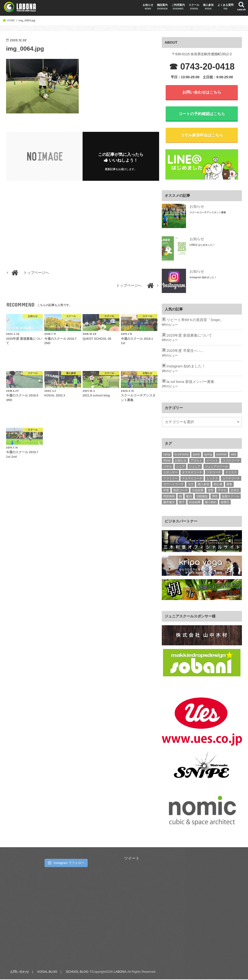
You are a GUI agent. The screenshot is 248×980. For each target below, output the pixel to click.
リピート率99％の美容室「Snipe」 (195, 321)
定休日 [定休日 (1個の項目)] (235, 491)
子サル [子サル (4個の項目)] (222, 491)
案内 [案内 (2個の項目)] (189, 497)
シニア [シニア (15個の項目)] (180, 467)
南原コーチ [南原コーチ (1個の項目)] (180, 491)
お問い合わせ (19, 972)
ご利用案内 (178, 7)
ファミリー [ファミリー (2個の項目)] (170, 479)
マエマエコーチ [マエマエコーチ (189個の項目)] (192, 479)
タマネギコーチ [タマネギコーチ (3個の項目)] (192, 473)
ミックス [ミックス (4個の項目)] (212, 479)
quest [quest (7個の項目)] (196, 455)
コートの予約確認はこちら (202, 114)
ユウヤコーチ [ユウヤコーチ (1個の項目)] (231, 479)
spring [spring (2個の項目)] (208, 455)
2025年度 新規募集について (189, 337)
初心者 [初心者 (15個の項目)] (218, 485)
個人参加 (208, 7)
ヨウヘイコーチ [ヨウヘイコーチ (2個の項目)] (173, 485)
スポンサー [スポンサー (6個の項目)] (170, 473)
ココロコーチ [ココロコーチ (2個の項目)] (231, 461)
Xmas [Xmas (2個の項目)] (167, 461)
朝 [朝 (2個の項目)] (180, 497)
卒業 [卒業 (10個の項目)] (166, 491)
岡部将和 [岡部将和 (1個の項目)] (169, 497)
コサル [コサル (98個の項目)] (168, 467)
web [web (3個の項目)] (233, 455)
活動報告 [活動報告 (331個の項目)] (202, 497)
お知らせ (148, 7)
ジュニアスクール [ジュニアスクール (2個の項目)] (217, 467)
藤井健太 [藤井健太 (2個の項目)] (169, 503)
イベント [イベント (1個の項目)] (212, 461)
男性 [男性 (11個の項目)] (215, 497)
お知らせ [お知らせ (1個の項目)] (181, 461)
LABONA (120, 972)
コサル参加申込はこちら (202, 136)
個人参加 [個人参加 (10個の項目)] (203, 485)
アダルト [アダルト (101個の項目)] (196, 461)
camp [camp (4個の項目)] (167, 455)
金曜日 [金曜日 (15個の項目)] (225, 503)
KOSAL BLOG (47, 972)
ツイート (132, 859)
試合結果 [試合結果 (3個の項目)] (195, 503)
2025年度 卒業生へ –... (185, 352)
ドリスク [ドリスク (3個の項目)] (231, 473)
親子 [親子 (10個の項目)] (182, 503)
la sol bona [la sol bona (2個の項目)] (182, 455)
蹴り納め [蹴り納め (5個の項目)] (211, 503)
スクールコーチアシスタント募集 (208, 213)
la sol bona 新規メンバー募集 (190, 382)
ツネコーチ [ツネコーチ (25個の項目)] (214, 473)
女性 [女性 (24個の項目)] (211, 491)
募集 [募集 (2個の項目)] (229, 485)
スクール (194, 7)
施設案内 (162, 7)
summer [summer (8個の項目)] (221, 455)
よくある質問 (225, 7)
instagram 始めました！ (203, 279)
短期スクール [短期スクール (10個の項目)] (231, 497)
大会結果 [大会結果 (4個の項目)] (198, 491)
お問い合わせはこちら (202, 92)
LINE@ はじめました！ (202, 246)
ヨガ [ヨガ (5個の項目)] (191, 485)
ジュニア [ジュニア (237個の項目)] (195, 467)
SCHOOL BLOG (77, 972)
